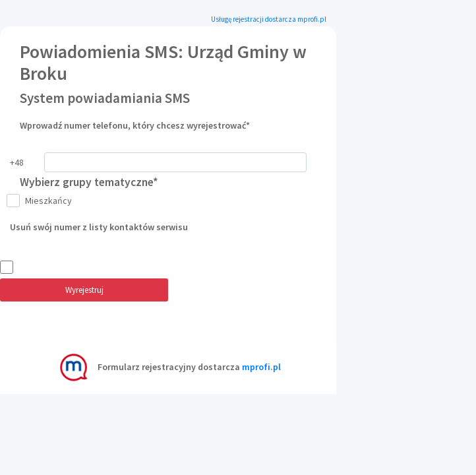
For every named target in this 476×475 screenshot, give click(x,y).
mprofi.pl (261, 367)
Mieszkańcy (46, 201)
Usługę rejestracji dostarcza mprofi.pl (269, 19)
